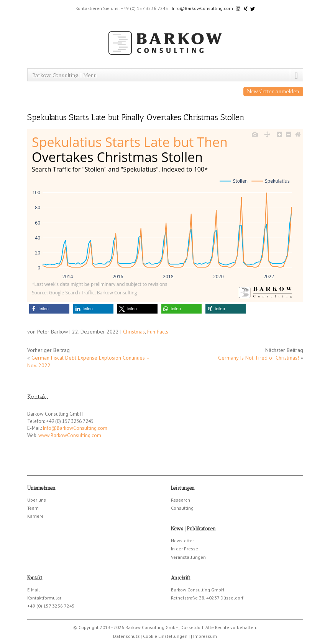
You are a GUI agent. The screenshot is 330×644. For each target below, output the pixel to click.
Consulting (182, 508)
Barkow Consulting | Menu (65, 75)
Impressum (205, 636)
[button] (49, 309)
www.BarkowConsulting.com (70, 435)
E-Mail (34, 590)
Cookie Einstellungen (165, 636)
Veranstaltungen (188, 557)
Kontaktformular (44, 598)
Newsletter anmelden (273, 92)
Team (33, 508)
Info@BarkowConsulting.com (202, 8)
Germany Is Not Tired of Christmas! (259, 358)
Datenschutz (126, 636)
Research (181, 500)
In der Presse (185, 549)
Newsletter (182, 541)
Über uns (37, 500)
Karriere (35, 516)
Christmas (134, 332)
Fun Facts (158, 332)
